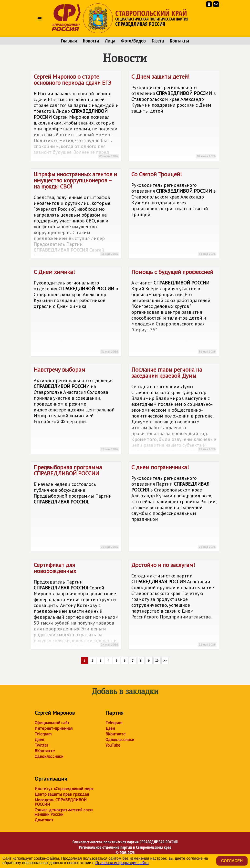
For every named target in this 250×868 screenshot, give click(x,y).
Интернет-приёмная (54, 728)
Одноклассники (49, 756)
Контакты (179, 41)
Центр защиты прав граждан (62, 794)
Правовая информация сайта (122, 863)
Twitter (41, 745)
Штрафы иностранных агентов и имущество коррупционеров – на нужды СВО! (76, 215)
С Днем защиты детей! (174, 117)
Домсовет (44, 820)
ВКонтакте (45, 751)
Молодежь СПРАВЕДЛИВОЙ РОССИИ (61, 802)
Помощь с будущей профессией (174, 312)
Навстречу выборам (76, 410)
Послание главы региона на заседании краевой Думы (174, 410)
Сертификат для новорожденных (76, 605)
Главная (69, 41)
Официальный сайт (52, 723)
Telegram (43, 734)
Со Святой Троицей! (174, 214)
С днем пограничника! (174, 507)
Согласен (232, 861)
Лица (110, 41)
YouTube (113, 745)
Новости (91, 41)
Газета (158, 41)
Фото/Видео (133, 41)
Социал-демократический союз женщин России (64, 812)
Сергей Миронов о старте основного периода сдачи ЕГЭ (76, 117)
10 (157, 661)
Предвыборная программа (76, 507)
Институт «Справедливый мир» (64, 789)
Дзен (39, 740)
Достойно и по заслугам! (174, 605)
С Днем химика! (76, 312)
